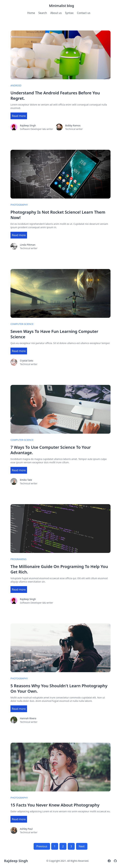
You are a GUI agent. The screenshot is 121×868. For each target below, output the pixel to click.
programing (18, 559)
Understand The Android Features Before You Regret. (55, 96)
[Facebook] (109, 861)
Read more (19, 116)
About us (56, 13)
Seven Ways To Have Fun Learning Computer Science (54, 334)
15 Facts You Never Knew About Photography (55, 805)
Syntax (69, 13)
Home (31, 13)
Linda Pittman (28, 245)
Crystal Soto (27, 361)
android (16, 85)
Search (43, 13)
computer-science (22, 324)
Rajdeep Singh (28, 125)
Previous (42, 846)
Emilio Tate (26, 480)
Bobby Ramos (73, 125)
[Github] (115, 861)
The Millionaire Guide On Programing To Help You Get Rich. (59, 569)
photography (19, 205)
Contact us (84, 13)
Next (82, 846)
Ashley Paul (26, 829)
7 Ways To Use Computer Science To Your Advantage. (51, 450)
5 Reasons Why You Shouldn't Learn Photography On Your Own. (59, 688)
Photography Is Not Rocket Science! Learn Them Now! (58, 215)
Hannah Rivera (28, 718)
